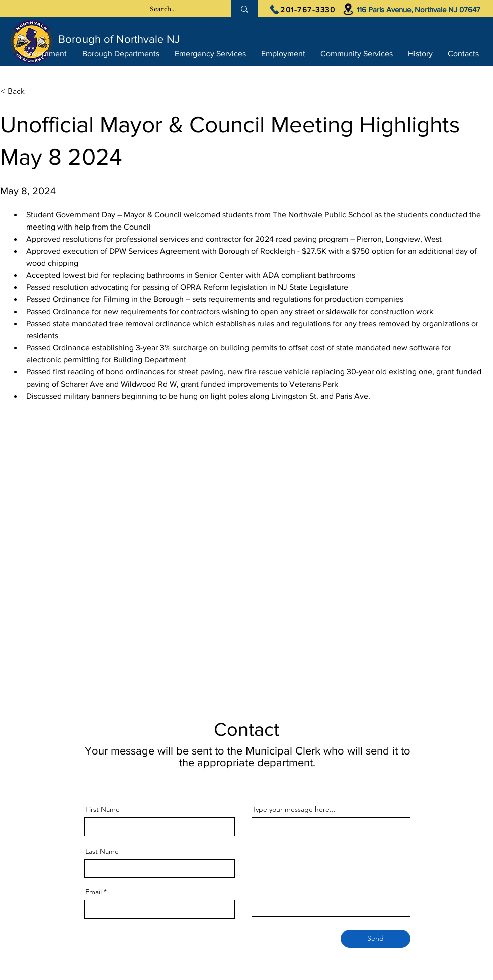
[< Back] (33, 91)
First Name (102, 809)
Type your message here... (294, 809)
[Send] (376, 939)
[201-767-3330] (302, 9)
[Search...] (163, 9)
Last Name (102, 851)
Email (93, 892)
